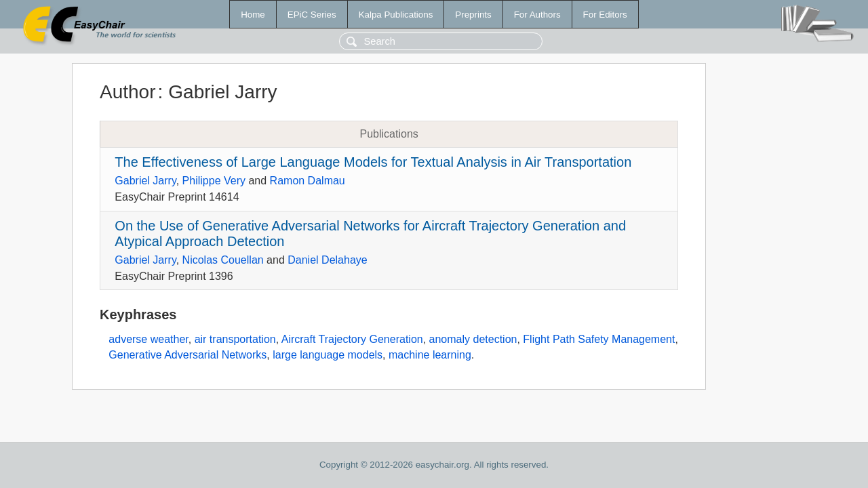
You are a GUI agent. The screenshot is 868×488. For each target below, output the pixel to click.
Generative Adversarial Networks (188, 355)
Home (253, 15)
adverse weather (148, 339)
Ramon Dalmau (308, 181)
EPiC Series (312, 15)
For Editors (605, 15)
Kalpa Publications (396, 15)
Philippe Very (214, 181)
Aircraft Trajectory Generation (352, 339)
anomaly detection (473, 339)
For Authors (537, 15)
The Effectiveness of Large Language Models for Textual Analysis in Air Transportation (373, 162)
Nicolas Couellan (223, 260)
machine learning (430, 355)
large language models (328, 355)
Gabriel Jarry (145, 181)
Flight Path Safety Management (599, 339)
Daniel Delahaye (327, 260)
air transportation (235, 339)
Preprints (473, 15)
